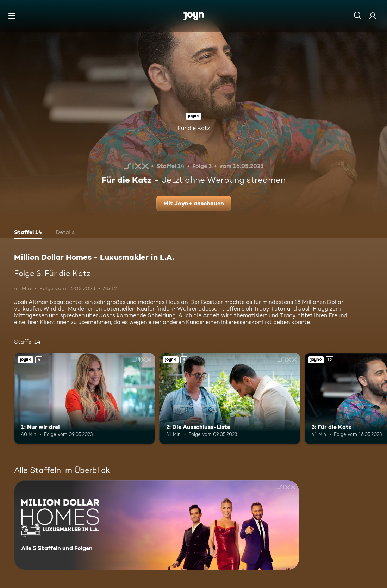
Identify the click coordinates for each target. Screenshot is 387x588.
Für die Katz (194, 128)
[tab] (28, 233)
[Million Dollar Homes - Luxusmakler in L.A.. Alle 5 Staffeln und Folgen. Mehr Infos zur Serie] (157, 525)
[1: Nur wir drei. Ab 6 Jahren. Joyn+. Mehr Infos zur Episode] (85, 399)
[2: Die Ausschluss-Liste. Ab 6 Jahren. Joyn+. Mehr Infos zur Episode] (230, 399)
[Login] (373, 16)
